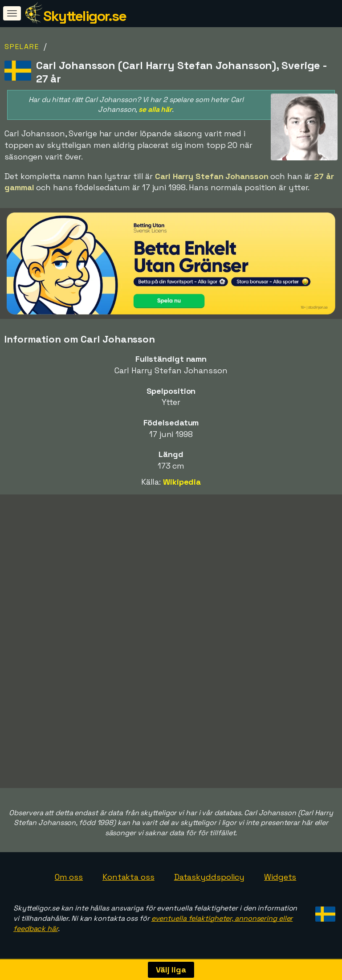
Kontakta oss (128, 877)
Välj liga (171, 970)
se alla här (155, 109)
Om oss (69, 877)
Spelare (22, 47)
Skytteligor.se (85, 16)
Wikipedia (182, 482)
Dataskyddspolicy (209, 877)
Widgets (280, 877)
